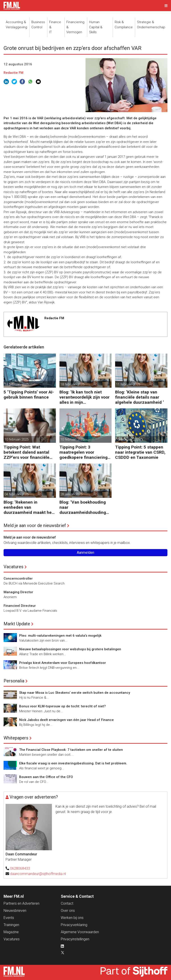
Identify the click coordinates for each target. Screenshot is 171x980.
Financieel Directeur (20, 606)
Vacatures (13, 567)
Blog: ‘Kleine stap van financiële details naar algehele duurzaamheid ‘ (139, 397)
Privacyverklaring (74, 925)
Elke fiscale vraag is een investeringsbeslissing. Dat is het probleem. (73, 763)
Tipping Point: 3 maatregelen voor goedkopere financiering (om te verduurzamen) (83, 452)
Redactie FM (13, 73)
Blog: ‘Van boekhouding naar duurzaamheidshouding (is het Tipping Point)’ (83, 507)
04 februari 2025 (16, 494)
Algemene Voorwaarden (80, 932)
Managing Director (18, 592)
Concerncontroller (18, 579)
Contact (67, 903)
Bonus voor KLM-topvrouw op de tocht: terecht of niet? (62, 706)
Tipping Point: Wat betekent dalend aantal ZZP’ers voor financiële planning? (26, 452)
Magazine (11, 932)
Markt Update (17, 624)
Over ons (68, 911)
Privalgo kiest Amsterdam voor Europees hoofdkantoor (63, 663)
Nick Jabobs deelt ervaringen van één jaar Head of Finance (66, 720)
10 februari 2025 (16, 439)
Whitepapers (16, 738)
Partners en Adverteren (21, 903)
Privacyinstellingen (75, 939)
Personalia (14, 681)
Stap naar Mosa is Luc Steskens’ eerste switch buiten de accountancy (75, 693)
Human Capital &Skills (96, 27)
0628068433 (20, 868)
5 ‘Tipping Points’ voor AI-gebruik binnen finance (29, 395)
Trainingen (11, 925)
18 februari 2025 (16, 384)
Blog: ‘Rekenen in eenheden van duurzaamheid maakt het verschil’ (28, 507)
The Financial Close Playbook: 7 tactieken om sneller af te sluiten (71, 750)
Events (9, 918)
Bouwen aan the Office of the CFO (46, 777)
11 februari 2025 (128, 384)
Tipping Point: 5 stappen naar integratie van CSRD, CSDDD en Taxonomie (140, 452)
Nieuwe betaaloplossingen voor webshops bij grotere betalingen (70, 649)
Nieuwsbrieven (15, 911)
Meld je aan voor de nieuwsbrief (35, 525)
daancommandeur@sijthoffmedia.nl (38, 874)
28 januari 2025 (71, 494)
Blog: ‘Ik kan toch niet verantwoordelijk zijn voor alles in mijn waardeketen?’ (84, 397)
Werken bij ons (72, 918)
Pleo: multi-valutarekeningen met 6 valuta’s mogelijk (60, 636)
